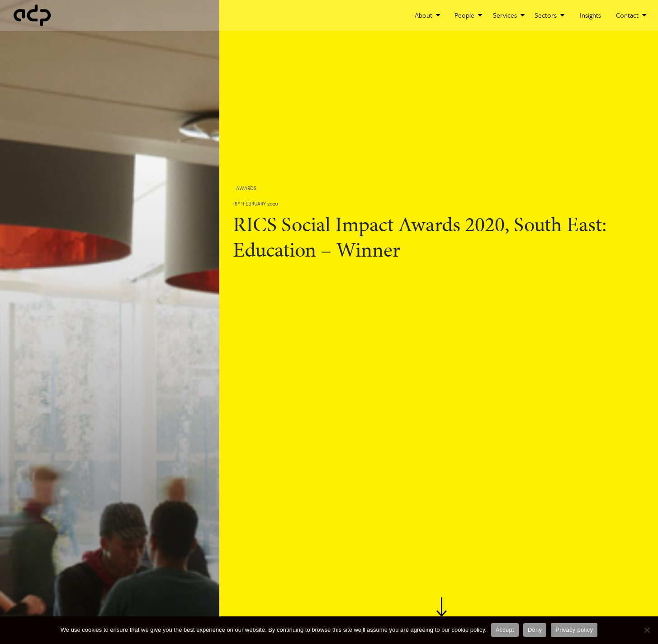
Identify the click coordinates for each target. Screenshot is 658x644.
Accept (505, 630)
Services (509, 15)
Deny (535, 630)
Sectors (549, 15)
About (427, 15)
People (468, 15)
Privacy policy (574, 630)
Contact (631, 15)
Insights (590, 15)
